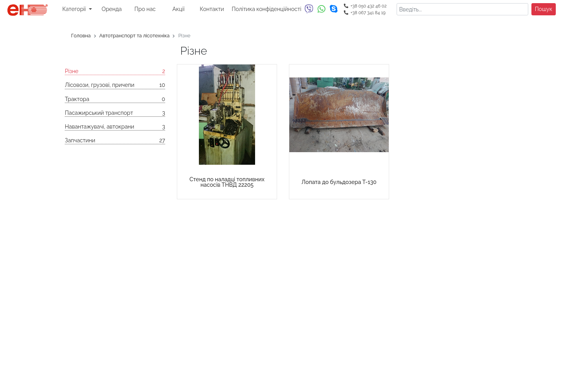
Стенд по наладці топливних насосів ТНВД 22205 (227, 182)
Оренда (111, 9)
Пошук (544, 9)
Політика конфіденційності (267, 9)
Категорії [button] (75, 9)
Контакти (212, 9)
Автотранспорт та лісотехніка (135, 36)
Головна (81, 36)
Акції (179, 9)
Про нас (145, 9)
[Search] (462, 9)
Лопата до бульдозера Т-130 (339, 182)
